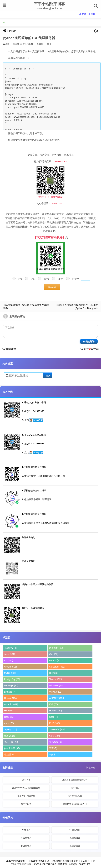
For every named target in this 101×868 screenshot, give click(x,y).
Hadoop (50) (56, 711)
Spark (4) (54, 717)
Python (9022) (56, 660)
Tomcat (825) (56, 679)
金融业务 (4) (10, 648)
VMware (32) (56, 692)
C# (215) (9, 660)
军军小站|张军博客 (16, 861)
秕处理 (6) (9, 754)
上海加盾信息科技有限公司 (75, 780)
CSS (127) (54, 736)
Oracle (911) (10, 667)
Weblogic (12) (11, 686)
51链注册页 (75, 830)
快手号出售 (26, 804)
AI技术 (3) (54, 754)
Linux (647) (10, 692)
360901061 (85, 864)
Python (13, 31)
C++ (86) (54, 654)
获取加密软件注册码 (39, 861)
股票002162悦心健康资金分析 (26, 788)
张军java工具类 (75, 796)
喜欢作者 (52, 287)
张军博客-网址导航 (26, 796)
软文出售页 (26, 846)
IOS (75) (53, 704)
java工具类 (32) (12, 748)
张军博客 (26, 780)
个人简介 (85, 861)
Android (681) (11, 704)
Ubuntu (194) (11, 698)
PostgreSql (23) (12, 679)
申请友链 (90, 768)
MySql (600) (10, 673)
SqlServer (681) (57, 667)
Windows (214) (57, 686)
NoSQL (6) (10, 736)
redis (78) (9, 723)
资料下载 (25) (11, 742)
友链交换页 (75, 846)
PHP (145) (54, 723)
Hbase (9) (9, 717)
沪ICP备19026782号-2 (45, 864)
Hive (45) (9, 711)
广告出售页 (26, 838)
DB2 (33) (54, 673)
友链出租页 (75, 838)
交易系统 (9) (55, 742)
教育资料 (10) (56, 648)
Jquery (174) (11, 729)
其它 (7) (53, 748)
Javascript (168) (57, 729)
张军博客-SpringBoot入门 (75, 804)
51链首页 (26, 830)
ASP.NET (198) (57, 698)
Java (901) (10, 654)
